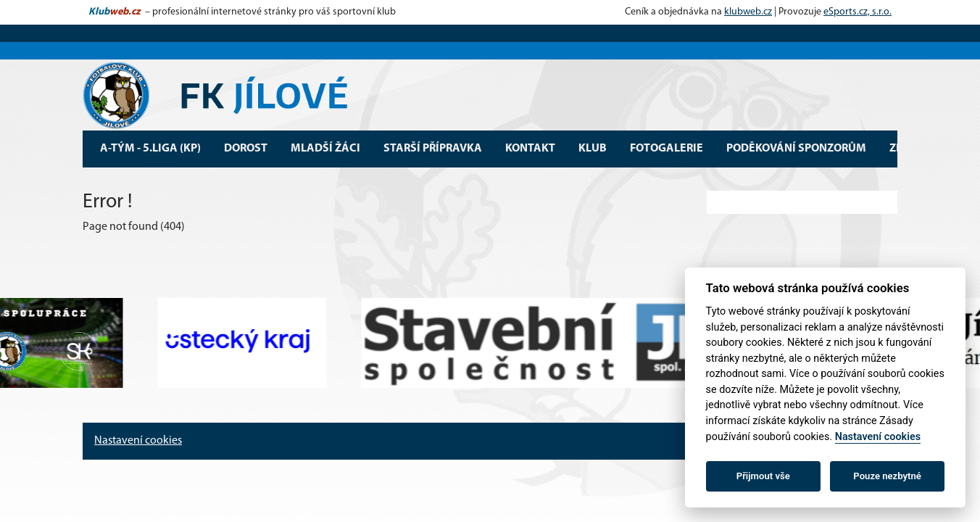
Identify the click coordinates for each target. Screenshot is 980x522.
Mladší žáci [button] (325, 149)
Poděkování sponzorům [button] (796, 149)
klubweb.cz (748, 12)
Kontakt (530, 149)
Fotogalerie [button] (667, 149)
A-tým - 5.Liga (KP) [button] (150, 149)
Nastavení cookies (138, 441)
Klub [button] (593, 149)
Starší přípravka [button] (433, 149)
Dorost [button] (246, 149)
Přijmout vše (763, 476)
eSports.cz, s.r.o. (857, 12)
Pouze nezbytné (887, 476)
